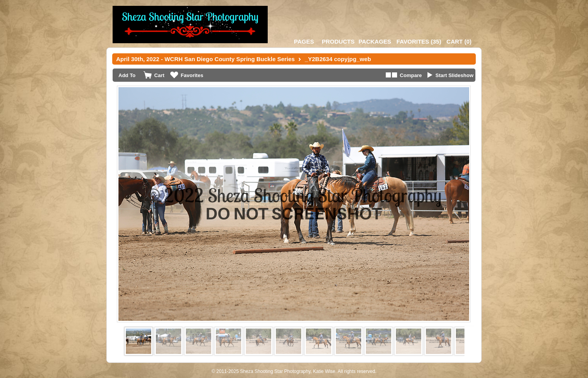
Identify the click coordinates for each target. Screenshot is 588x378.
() (419, 41)
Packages (375, 41)
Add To (127, 75)
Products (338, 41)
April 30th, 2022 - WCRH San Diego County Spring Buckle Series (205, 59)
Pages (304, 41)
